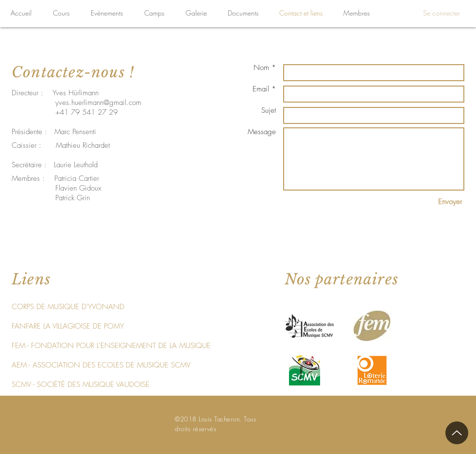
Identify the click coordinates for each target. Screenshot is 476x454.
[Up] (457, 433)
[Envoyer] (450, 202)
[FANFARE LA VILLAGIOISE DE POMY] (68, 326)
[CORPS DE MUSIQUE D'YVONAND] (68, 307)
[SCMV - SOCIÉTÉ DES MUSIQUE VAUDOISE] (81, 384)
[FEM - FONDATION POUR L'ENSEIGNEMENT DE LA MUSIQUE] (111, 346)
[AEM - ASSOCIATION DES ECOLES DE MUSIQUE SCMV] (101, 365)
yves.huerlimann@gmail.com (98, 103)
